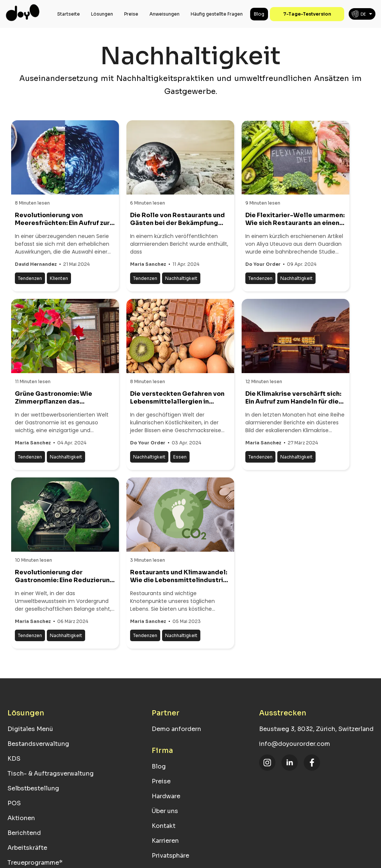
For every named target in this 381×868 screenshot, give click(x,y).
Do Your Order (263, 264)
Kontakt (164, 826)
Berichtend (24, 833)
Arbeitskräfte (27, 848)
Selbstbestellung (33, 788)
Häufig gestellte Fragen (217, 14)
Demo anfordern (176, 729)
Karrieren (165, 841)
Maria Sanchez (148, 264)
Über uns (165, 811)
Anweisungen (164, 14)
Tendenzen (30, 278)
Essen (180, 457)
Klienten (59, 278)
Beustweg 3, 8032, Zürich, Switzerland (316, 729)
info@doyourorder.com (295, 744)
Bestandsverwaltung (38, 744)
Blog (259, 14)
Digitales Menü (30, 729)
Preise (131, 14)
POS (14, 803)
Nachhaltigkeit (181, 278)
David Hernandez (36, 264)
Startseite (69, 14)
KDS (14, 759)
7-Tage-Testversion (307, 14)
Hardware (166, 796)
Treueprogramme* (35, 863)
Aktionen (21, 818)
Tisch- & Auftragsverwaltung (51, 774)
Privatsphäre (170, 856)
